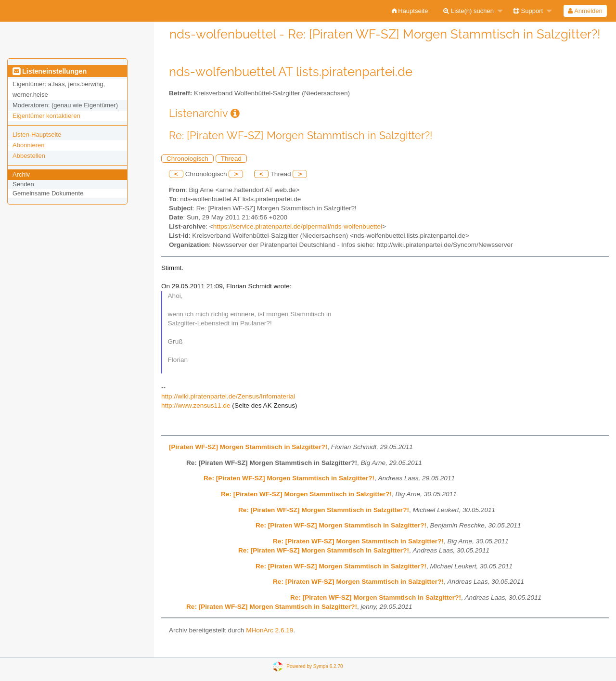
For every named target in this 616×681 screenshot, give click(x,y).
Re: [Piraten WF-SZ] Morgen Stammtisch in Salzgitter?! (289, 478)
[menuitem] (410, 11)
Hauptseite (410, 11)
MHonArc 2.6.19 (269, 630)
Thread (231, 159)
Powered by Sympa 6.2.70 (314, 666)
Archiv (21, 174)
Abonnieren (29, 145)
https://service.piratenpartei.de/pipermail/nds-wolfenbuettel (298, 226)
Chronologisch (187, 159)
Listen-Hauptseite (37, 135)
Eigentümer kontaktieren (46, 116)
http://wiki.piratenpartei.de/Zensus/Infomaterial (228, 396)
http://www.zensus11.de (196, 405)
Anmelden (585, 11)
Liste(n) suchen (468, 11)
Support (528, 11)
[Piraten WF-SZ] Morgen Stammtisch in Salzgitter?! (248, 447)
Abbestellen (29, 156)
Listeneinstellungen (50, 71)
